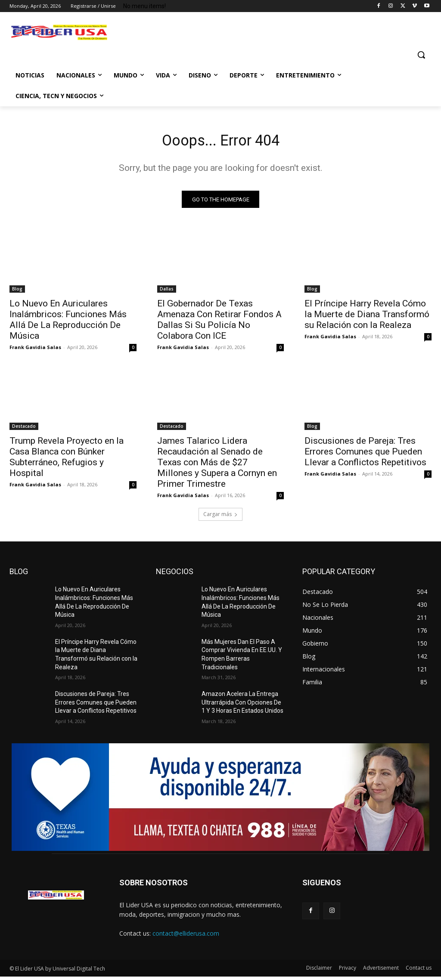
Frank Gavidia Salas (35, 351)
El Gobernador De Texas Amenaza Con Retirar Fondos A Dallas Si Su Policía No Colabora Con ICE (219, 323)
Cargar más (220, 518)
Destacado (24, 430)
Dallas (167, 292)
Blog (17, 292)
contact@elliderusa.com (186, 937)
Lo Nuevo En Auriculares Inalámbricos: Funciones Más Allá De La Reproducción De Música (68, 323)
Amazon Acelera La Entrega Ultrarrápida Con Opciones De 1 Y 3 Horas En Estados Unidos (242, 706)
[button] (421, 55)
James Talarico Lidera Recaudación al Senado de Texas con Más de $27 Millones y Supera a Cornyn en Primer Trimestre (217, 466)
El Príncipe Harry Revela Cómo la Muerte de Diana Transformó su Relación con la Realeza (367, 318)
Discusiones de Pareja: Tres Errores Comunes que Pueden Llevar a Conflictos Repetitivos (365, 455)
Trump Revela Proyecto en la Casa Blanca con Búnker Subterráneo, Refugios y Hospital (67, 460)
